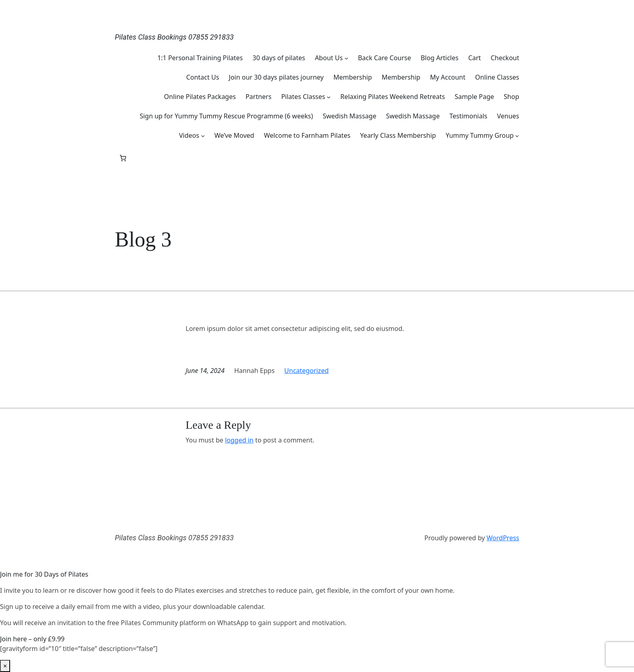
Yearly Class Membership (398, 135)
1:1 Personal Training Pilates (200, 58)
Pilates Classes (303, 97)
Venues (508, 116)
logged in (239, 440)
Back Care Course (384, 58)
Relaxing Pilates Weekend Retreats (393, 97)
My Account (448, 77)
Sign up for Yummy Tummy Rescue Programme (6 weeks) (226, 116)
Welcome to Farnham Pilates (307, 135)
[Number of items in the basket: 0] (123, 158)
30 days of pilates (279, 58)
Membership (353, 77)
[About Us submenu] (347, 58)
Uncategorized (306, 371)
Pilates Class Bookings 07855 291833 (174, 37)
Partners (258, 97)
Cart (474, 58)
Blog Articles (439, 58)
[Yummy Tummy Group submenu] (517, 135)
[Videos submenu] (203, 135)
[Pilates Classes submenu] (329, 97)
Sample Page (474, 97)
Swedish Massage (350, 116)
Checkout (505, 58)
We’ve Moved (234, 135)
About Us (329, 58)
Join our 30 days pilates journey (276, 77)
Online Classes (497, 77)
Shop (511, 97)
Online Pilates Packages (200, 97)
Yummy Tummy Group (480, 135)
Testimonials (468, 116)
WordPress (503, 538)
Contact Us (202, 77)
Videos (189, 135)
